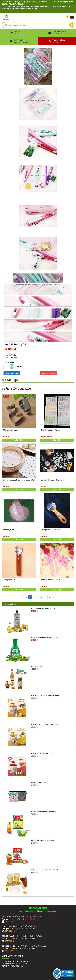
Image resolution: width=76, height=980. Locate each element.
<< (22, 597)
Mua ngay (19, 440)
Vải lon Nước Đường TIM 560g (43, 841)
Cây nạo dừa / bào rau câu (51, 530)
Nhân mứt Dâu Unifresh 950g (42, 753)
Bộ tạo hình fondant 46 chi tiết (52, 480)
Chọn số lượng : (9, 362)
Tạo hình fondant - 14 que (50, 580)
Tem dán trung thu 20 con (50, 430)
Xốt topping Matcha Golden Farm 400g (46, 637)
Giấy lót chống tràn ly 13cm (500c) (44, 870)
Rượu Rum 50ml (37, 666)
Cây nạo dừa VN (9, 580)
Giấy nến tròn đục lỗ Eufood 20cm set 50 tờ (19, 480)
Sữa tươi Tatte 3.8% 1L (40, 783)
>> (54, 597)
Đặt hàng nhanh (12, 373)
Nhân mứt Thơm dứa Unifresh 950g (45, 724)
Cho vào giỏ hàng (49, 373)
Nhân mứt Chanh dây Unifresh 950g (45, 695)
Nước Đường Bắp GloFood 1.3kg (43, 608)
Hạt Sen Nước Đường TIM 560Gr (43, 812)
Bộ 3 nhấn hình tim (10, 430)
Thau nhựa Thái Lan (10, 530)
